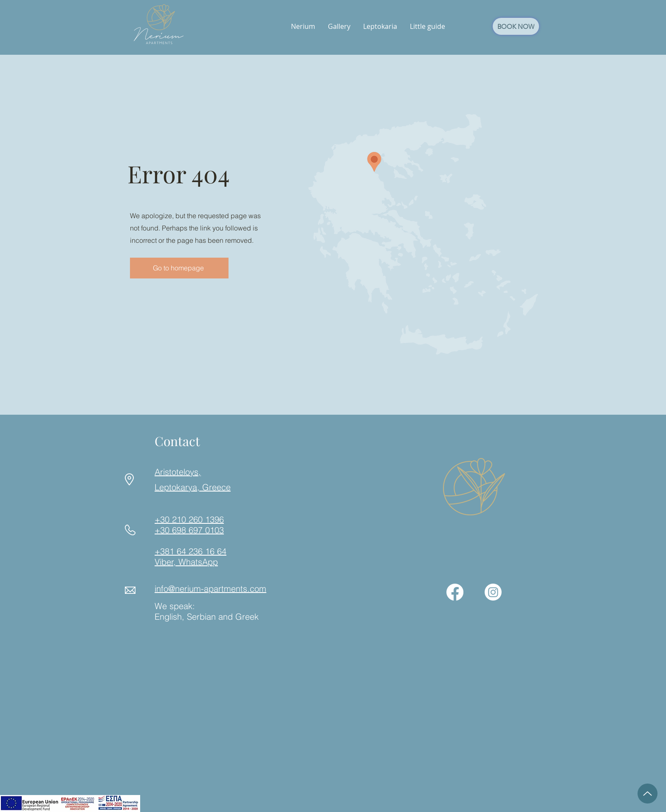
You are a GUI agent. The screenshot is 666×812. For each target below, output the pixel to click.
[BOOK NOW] (516, 26)
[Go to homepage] (179, 268)
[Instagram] (493, 592)
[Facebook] (455, 592)
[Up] (648, 794)
